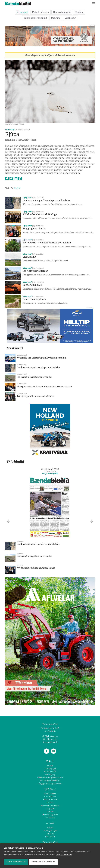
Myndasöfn (50, 837)
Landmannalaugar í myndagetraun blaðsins (46, 200)
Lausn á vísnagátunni (34, 299)
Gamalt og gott (50, 769)
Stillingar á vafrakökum (43, 862)
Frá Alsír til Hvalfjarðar (35, 271)
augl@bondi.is (50, 742)
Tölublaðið (15, 462)
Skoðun (50, 766)
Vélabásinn (70, 18)
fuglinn (17, 188)
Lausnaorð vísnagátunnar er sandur (34, 377)
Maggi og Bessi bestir (34, 229)
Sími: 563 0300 (50, 736)
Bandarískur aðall (32, 285)
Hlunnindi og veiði (50, 815)
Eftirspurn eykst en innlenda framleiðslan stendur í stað (44, 387)
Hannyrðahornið (62, 12)
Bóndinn (79, 12)
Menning (56, 18)
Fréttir (50, 761)
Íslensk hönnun (50, 794)
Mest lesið (15, 348)
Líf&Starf (50, 789)
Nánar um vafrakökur (64, 854)
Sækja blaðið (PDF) (50, 474)
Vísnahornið (29, 257)
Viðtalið (50, 812)
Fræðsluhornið (50, 772)
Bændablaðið (50, 842)
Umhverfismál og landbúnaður (50, 778)
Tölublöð (50, 834)
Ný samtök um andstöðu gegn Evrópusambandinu (41, 358)
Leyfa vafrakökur (16, 862)
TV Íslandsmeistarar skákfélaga (40, 214)
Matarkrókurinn (40, 12)
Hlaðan (50, 828)
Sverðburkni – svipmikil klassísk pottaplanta (47, 243)
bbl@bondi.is (50, 739)
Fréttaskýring (50, 775)
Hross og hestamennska (50, 781)
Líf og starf (22, 12)
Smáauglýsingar (50, 831)
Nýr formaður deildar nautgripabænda (36, 568)
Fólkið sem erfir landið (35, 18)
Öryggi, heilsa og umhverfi (50, 784)
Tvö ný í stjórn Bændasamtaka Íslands (36, 396)
